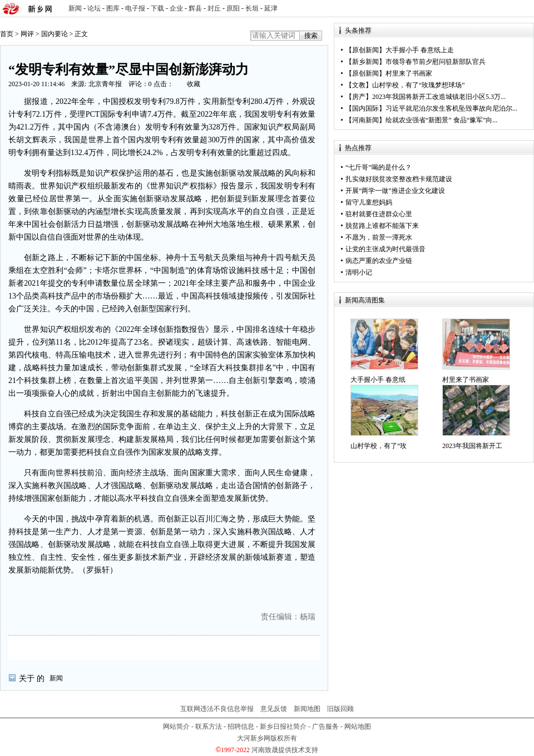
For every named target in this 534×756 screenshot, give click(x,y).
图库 (113, 8)
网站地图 (358, 727)
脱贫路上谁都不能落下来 (382, 226)
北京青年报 (105, 84)
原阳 (233, 8)
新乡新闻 (365, 62)
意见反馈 (274, 709)
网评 (27, 34)
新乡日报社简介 (283, 727)
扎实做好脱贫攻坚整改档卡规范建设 (399, 179)
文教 (359, 85)
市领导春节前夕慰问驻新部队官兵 (436, 62)
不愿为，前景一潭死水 (379, 237)
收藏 (194, 84)
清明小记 (359, 272)
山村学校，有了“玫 (379, 446)
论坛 (94, 8)
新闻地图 (307, 709)
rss (523, 9)
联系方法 (209, 727)
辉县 (195, 8)
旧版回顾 (340, 709)
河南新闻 (365, 120)
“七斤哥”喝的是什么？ (379, 167)
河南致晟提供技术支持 (285, 750)
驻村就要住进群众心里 (379, 214)
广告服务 (325, 727)
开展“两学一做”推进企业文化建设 (395, 191)
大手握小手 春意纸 (378, 380)
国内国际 (365, 108)
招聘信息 (241, 727)
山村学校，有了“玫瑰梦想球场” (419, 85)
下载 (157, 8)
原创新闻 (365, 50)
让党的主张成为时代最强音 (385, 249)
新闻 (75, 8)
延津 (271, 8)
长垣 (252, 8)
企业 (176, 8)
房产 (359, 97)
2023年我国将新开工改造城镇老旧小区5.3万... (439, 97)
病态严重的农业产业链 (379, 261)
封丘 (214, 8)
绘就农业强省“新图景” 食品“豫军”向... (441, 120)
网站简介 (176, 727)
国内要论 (55, 34)
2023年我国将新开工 (472, 446)
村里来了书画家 (409, 73)
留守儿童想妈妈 (369, 202)
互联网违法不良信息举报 (217, 709)
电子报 (135, 8)
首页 (7, 34)
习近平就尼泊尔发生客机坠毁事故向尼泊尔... (451, 108)
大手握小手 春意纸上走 (420, 50)
